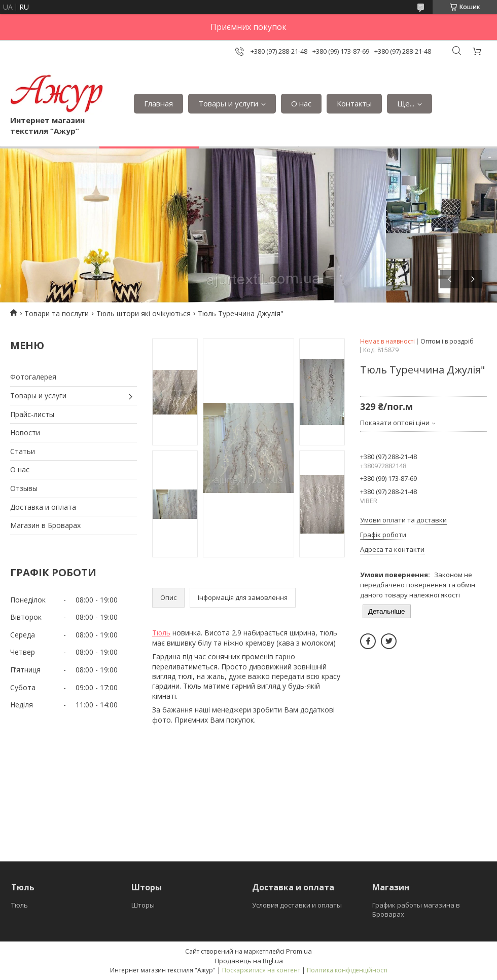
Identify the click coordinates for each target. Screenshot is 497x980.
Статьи (23, 451)
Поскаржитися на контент (261, 970)
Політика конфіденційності (347, 970)
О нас (301, 103)
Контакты (354, 103)
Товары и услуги (228, 103)
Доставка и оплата (43, 507)
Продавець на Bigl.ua (249, 961)
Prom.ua (299, 951)
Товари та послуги (57, 313)
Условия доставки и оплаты (297, 905)
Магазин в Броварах (45, 525)
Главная (158, 103)
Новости (25, 432)
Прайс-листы (32, 414)
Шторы (143, 905)
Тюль (161, 633)
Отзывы (24, 488)
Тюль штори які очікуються (144, 313)
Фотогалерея (33, 377)
